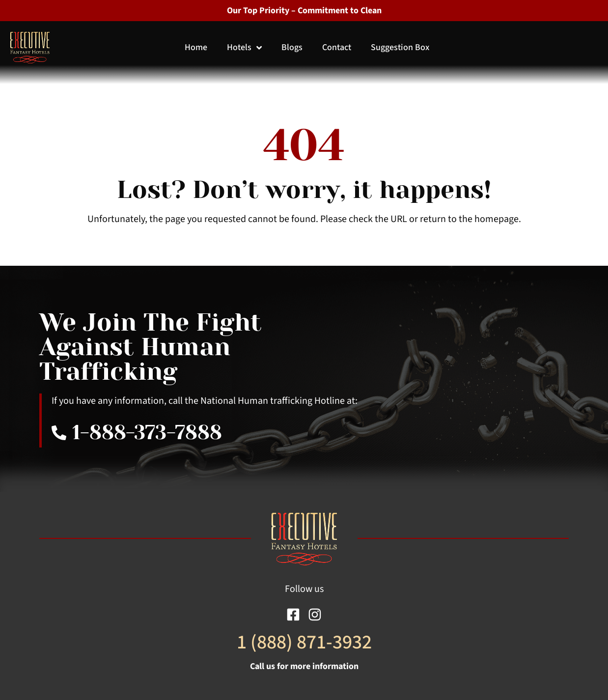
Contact (337, 47)
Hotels (244, 47)
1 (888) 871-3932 (304, 642)
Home (196, 47)
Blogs (292, 47)
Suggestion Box (400, 47)
